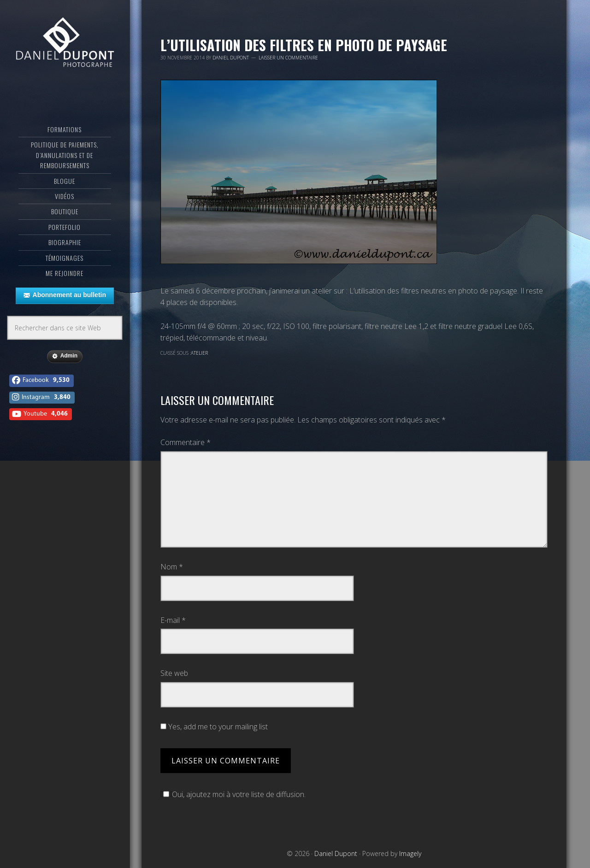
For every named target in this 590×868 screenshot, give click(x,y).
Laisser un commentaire (288, 58)
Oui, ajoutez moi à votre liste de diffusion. (233, 794)
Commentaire (186, 442)
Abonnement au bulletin (65, 295)
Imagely (410, 853)
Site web (174, 673)
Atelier (199, 353)
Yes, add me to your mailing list (214, 727)
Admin (65, 356)
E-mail (173, 620)
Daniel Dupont (65, 44)
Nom (172, 567)
